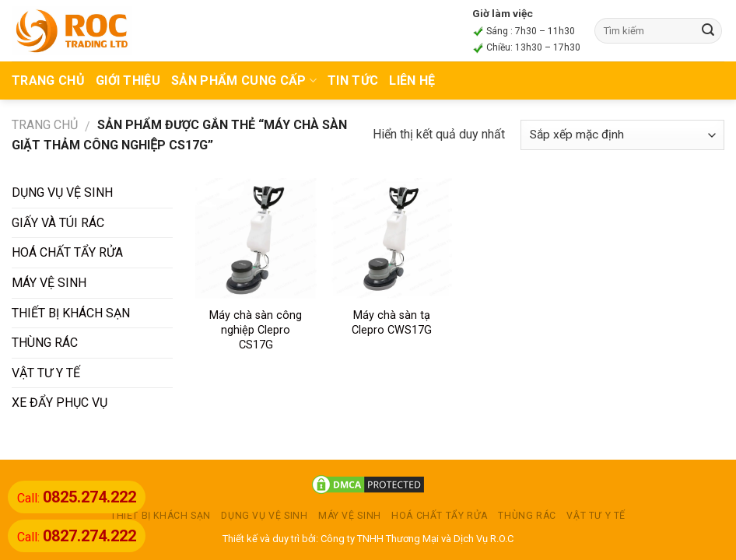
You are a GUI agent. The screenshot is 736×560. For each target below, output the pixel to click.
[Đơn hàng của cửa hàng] (622, 135)
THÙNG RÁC (45, 343)
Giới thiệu (128, 80)
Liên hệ (412, 80)
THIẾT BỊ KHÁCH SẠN (71, 313)
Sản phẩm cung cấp (244, 80)
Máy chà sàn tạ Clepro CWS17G (392, 323)
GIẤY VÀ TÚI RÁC (58, 223)
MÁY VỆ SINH (49, 283)
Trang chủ (45, 125)
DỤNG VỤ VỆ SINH (62, 192)
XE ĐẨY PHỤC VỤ (60, 402)
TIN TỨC (353, 80)
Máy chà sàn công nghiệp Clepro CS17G (256, 330)
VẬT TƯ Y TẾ (46, 373)
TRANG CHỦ (48, 80)
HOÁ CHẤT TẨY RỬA (67, 252)
